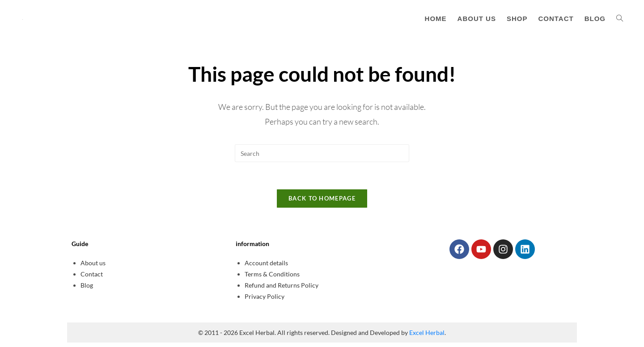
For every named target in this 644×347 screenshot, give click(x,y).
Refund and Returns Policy (282, 285)
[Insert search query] (322, 153)
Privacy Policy (265, 296)
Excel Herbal (427, 332)
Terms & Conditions (272, 274)
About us (93, 263)
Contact (92, 274)
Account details (266, 263)
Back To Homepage (322, 198)
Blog (87, 285)
